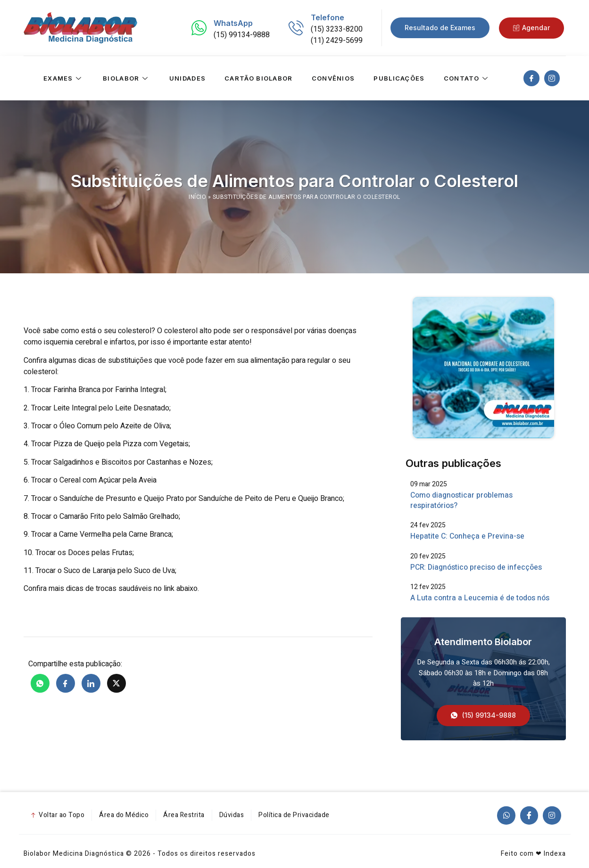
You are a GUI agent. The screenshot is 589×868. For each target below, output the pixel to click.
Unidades (187, 78)
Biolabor (127, 78)
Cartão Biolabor (259, 78)
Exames (64, 78)
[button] (483, 716)
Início (197, 197)
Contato (467, 78)
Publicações (399, 78)
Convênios (333, 78)
